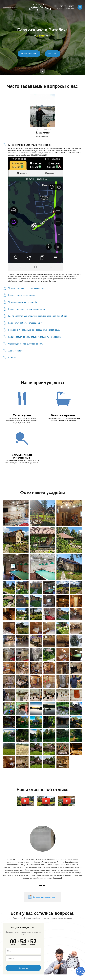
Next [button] (70, 839)
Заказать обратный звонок (31, 54)
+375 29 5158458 (66, 6)
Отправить (23, 968)
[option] (42, 38)
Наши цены (53, 54)
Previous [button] (15, 839)
